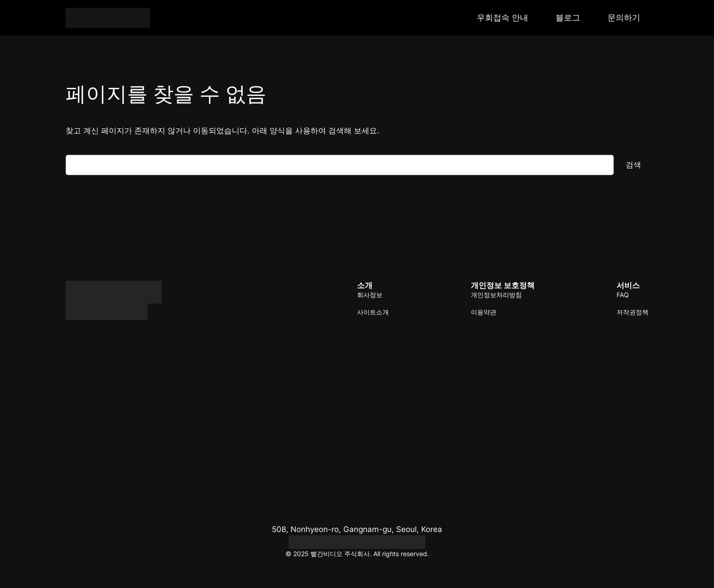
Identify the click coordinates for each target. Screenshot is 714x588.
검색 (633, 165)
